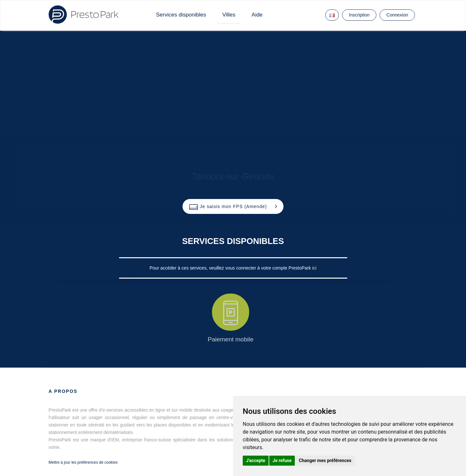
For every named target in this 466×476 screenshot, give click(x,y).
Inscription (359, 15)
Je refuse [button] (282, 460)
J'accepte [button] (256, 460)
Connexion (397, 15)
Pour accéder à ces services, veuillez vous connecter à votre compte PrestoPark (231, 268)
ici (314, 268)
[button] (233, 206)
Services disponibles (181, 15)
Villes (229, 15)
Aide (257, 15)
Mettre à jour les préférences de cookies (83, 462)
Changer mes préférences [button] (325, 460)
